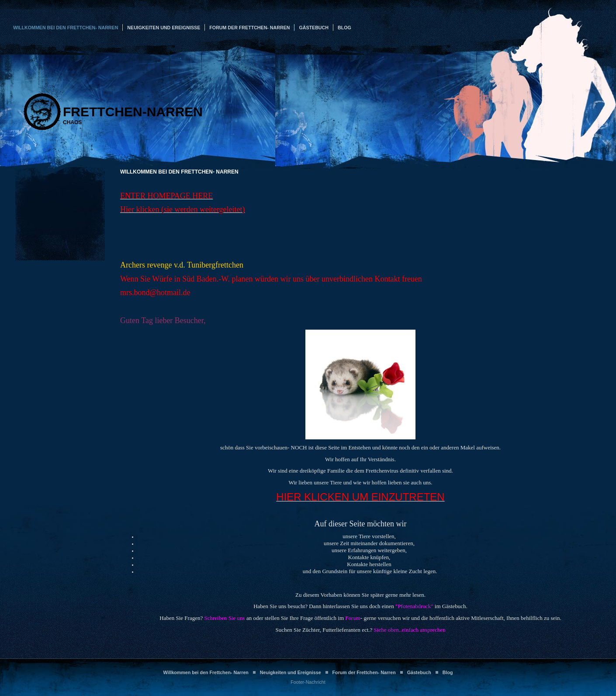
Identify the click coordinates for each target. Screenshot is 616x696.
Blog (344, 28)
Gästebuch (314, 28)
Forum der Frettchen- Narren (249, 28)
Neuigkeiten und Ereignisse (164, 28)
